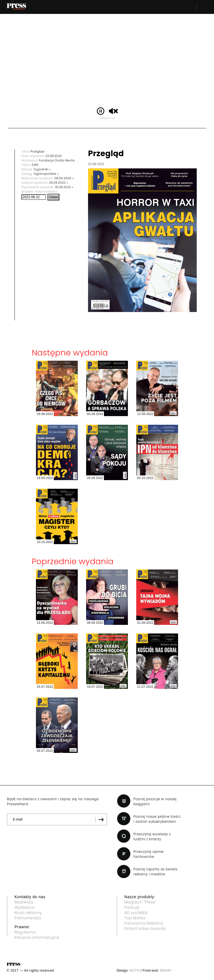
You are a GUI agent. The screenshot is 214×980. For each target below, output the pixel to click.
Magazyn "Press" (140, 902)
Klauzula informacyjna (37, 937)
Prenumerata (28, 918)
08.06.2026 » (64, 178)
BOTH (135, 971)
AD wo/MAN (136, 913)
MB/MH (166, 971)
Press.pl (132, 907)
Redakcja (24, 902)
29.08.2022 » (59, 183)
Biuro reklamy (28, 913)
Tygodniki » (42, 169)
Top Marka (135, 918)
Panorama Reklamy (144, 923)
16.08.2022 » (64, 187)
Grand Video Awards (145, 929)
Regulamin (25, 932)
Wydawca (25, 907)
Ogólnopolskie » (46, 174)
